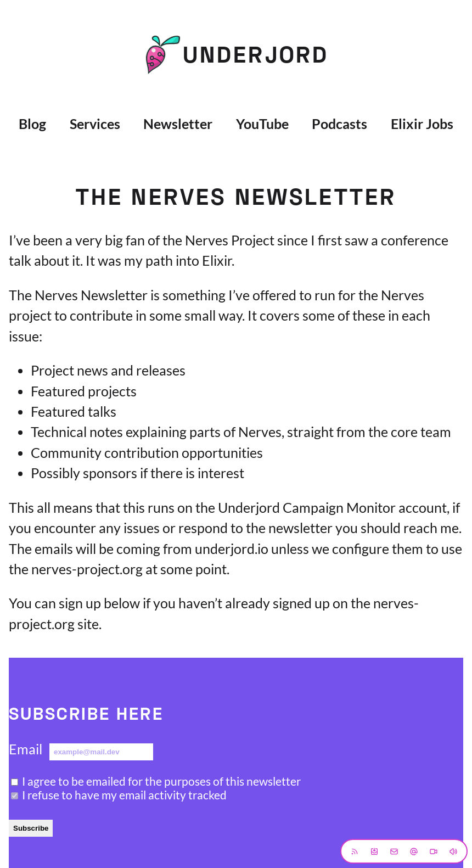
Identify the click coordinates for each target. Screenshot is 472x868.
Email (26, 749)
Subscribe (31, 828)
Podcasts (339, 124)
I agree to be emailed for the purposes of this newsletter (161, 781)
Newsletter (178, 124)
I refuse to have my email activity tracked (124, 795)
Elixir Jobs (422, 124)
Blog (32, 124)
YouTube (262, 124)
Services (95, 124)
